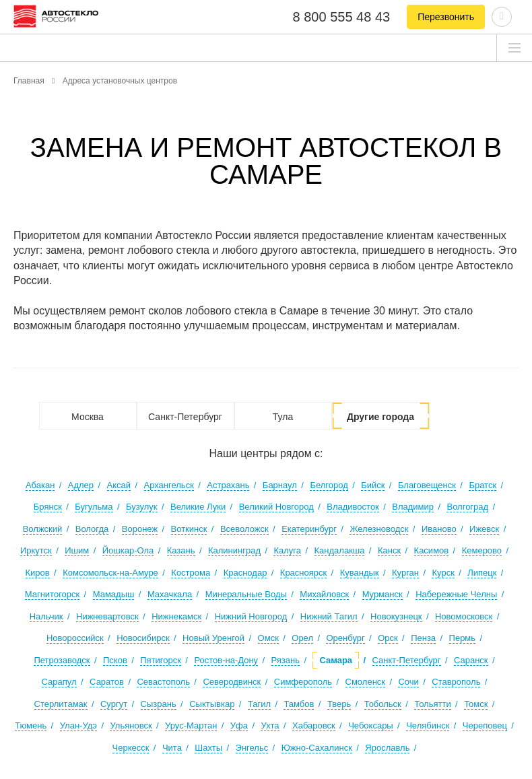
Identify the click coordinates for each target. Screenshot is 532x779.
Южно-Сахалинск (317, 748)
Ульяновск (131, 725)
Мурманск (383, 594)
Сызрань (159, 704)
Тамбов (299, 704)
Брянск (48, 507)
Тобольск (383, 704)
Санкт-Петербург (185, 417)
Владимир (413, 507)
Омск (268, 638)
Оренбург (345, 638)
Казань (181, 550)
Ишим (77, 550)
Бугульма (94, 507)
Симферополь (303, 682)
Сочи (408, 682)
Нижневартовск (107, 616)
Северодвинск (232, 682)
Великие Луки (198, 507)
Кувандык (360, 573)
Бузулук (142, 507)
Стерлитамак (61, 704)
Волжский (43, 529)
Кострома (191, 573)
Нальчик (46, 616)
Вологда (92, 529)
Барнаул (280, 485)
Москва (88, 417)
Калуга (287, 550)
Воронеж (140, 529)
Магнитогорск (53, 594)
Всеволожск (244, 529)
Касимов (432, 550)
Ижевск (484, 529)
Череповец (485, 725)
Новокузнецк (396, 616)
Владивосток (353, 507)
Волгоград (467, 507)
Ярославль (387, 748)
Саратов (107, 682)
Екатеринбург (309, 529)
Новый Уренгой (213, 638)
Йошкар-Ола (128, 550)
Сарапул (59, 682)
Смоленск (365, 682)
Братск (483, 485)
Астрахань (228, 485)
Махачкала (170, 594)
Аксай (119, 485)
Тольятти (432, 704)
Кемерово (482, 550)
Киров (38, 573)
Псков (115, 660)
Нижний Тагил (329, 616)
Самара (336, 660)
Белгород (329, 485)
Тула (283, 417)
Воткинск (189, 529)
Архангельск (169, 485)
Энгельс (252, 748)
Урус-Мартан (191, 725)
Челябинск (428, 725)
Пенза (423, 638)
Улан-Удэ (78, 725)
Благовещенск (427, 485)
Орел (302, 638)
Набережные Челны (456, 594)
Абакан (40, 485)
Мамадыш (114, 594)
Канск (389, 550)
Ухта (270, 725)
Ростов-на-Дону (226, 660)
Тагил (259, 704)
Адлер (81, 485)
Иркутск (36, 550)
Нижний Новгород (251, 616)
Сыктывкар (212, 704)
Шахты (208, 748)
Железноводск (379, 529)
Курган (405, 573)
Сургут (114, 704)
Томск (476, 704)
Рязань (286, 660)
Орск (388, 638)
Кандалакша (340, 550)
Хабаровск (314, 725)
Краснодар (245, 573)
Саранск (471, 660)
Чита (172, 748)
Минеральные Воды (246, 594)
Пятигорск (161, 660)
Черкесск (131, 748)
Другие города (380, 417)
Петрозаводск (62, 660)
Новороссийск (75, 638)
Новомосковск (464, 616)
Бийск (373, 485)
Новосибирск (143, 638)
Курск (443, 573)
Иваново (439, 529)
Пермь (463, 638)
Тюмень (31, 725)
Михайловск (324, 594)
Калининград (234, 550)
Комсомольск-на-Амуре (110, 573)
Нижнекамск (176, 616)
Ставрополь (456, 682)
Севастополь (163, 682)
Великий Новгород (276, 507)
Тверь (339, 704)
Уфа (239, 725)
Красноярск (303, 573)
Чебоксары (371, 725)
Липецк (482, 573)
